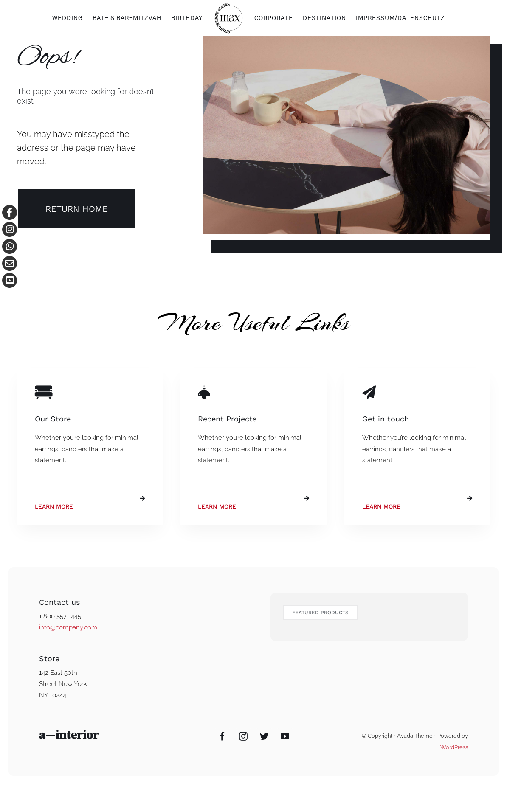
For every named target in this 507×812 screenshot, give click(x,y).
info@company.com (68, 627)
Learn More (54, 506)
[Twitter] (264, 736)
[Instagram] (243, 736)
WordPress (454, 747)
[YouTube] (285, 736)
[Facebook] (223, 736)
